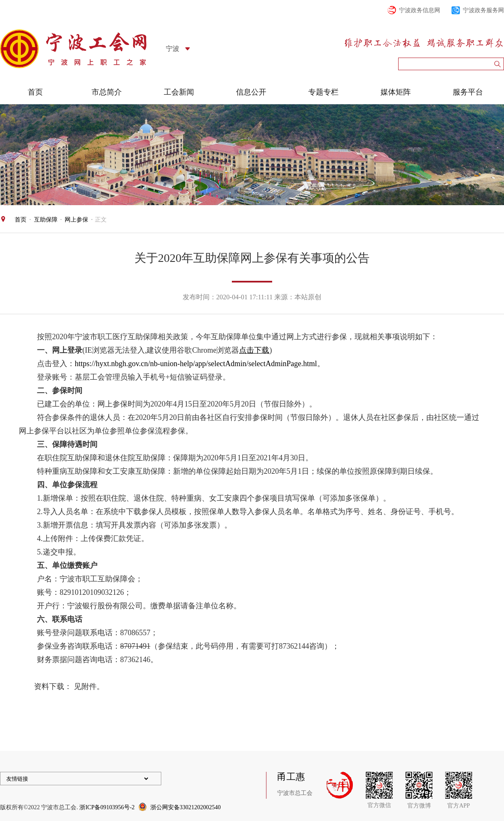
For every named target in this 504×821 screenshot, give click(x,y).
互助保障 (46, 220)
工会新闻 (179, 92)
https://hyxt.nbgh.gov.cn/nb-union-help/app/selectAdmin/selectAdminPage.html (196, 364)
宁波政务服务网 (483, 10)
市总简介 (107, 92)
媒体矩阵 (396, 92)
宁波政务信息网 (420, 10)
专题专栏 (323, 92)
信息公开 (251, 92)
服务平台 (468, 92)
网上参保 (76, 220)
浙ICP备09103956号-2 (107, 807)
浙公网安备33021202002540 (186, 807)
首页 (35, 92)
